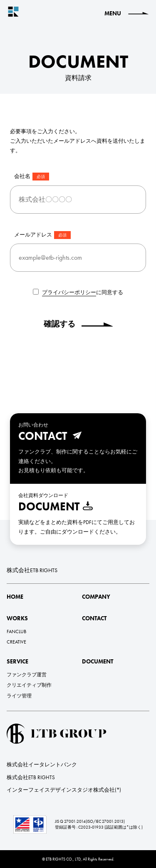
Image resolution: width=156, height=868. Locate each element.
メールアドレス (42, 235)
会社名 (32, 177)
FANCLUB (16, 631)
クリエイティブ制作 (29, 685)
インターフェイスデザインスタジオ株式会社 (61, 790)
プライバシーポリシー (69, 292)
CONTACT (94, 618)
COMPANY (96, 597)
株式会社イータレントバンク (42, 764)
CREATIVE (16, 642)
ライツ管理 (19, 696)
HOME (15, 597)
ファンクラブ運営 (27, 675)
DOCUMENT (98, 661)
